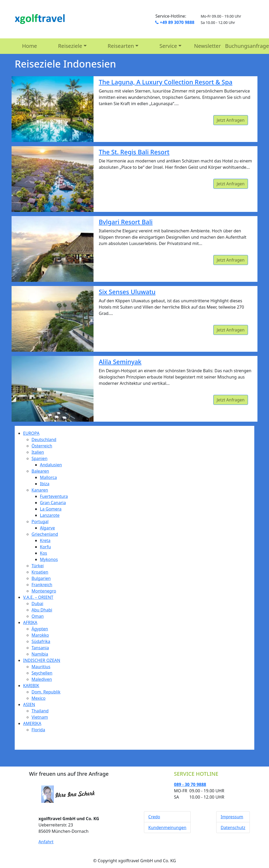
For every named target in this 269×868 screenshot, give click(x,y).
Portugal (40, 522)
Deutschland (44, 440)
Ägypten (40, 629)
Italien (38, 452)
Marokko (40, 635)
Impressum (232, 817)
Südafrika (41, 641)
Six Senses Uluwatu (127, 292)
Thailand (40, 711)
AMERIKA (32, 723)
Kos (43, 553)
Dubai (37, 604)
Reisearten (121, 46)
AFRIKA (30, 622)
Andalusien (51, 465)
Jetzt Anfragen (231, 120)
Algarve (47, 528)
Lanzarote (50, 515)
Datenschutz (233, 828)
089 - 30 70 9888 (190, 784)
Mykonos (49, 559)
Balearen (40, 471)
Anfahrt (46, 842)
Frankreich (42, 585)
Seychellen (42, 673)
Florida (38, 730)
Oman (38, 616)
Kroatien (40, 572)
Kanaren (40, 490)
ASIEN (29, 704)
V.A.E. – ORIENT (38, 597)
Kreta (45, 540)
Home (30, 46)
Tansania (40, 648)
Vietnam (40, 717)
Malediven (42, 679)
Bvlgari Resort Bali (126, 222)
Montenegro (44, 591)
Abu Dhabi (42, 610)
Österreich (42, 446)
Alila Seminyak (120, 362)
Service (168, 46)
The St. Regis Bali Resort (134, 152)
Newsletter (208, 46)
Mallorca (48, 477)
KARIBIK (31, 686)
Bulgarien (41, 578)
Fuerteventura (54, 496)
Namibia (40, 654)
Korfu (45, 547)
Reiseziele (70, 46)
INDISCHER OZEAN (42, 660)
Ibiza (45, 484)
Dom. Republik (46, 692)
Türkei (38, 566)
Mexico (38, 698)
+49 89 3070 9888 (175, 22)
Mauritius (41, 667)
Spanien (40, 458)
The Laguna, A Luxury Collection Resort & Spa (166, 82)
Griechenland (45, 534)
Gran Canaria (53, 503)
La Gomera (51, 509)
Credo (154, 817)
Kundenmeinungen (167, 828)
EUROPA (31, 433)
